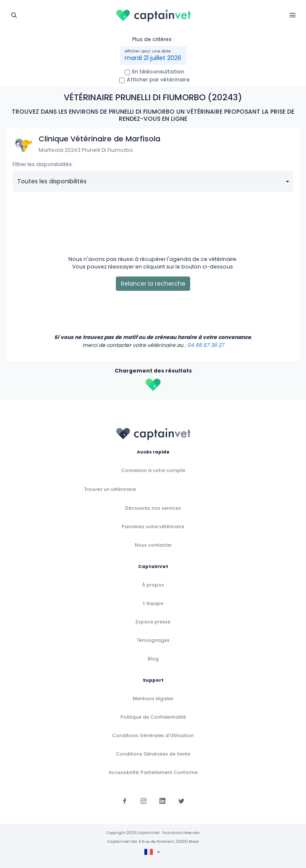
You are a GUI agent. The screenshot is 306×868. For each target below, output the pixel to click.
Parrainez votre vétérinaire (153, 527)
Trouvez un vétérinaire (110, 489)
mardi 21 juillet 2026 (153, 58)
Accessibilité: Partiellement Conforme (153, 773)
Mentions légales (153, 699)
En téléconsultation (158, 72)
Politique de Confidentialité (153, 717)
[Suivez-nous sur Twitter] (181, 800)
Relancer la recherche (153, 284)
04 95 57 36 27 (206, 345)
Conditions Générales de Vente (153, 754)
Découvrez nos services (153, 508)
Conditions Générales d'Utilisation (153, 736)
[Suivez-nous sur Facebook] (125, 800)
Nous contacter (153, 545)
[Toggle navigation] (14, 15)
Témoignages (153, 640)
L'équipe (153, 603)
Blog (153, 659)
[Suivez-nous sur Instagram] (144, 800)
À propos (153, 585)
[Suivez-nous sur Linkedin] (162, 800)
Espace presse (153, 622)
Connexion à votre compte (153, 470)
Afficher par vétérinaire (158, 80)
